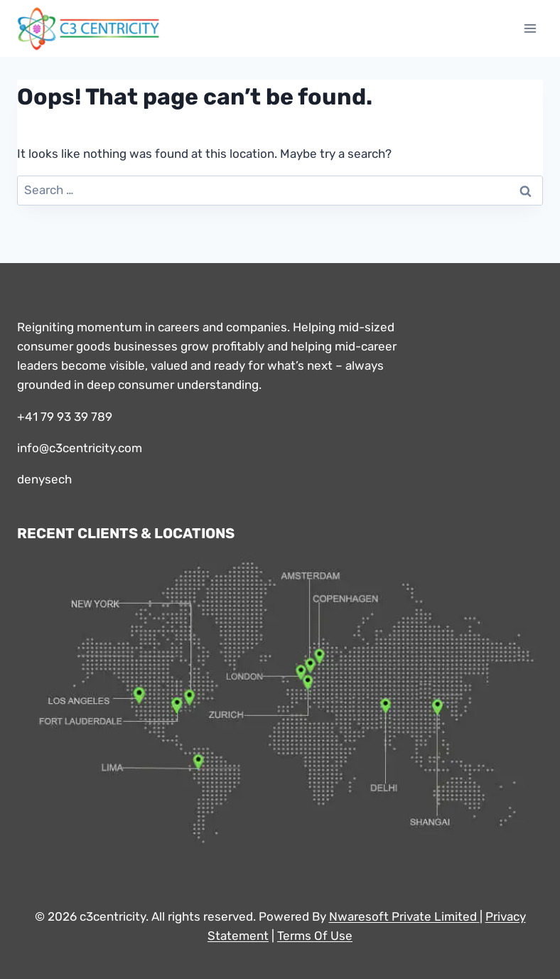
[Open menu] (530, 28)
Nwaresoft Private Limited (403, 916)
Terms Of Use (315, 936)
